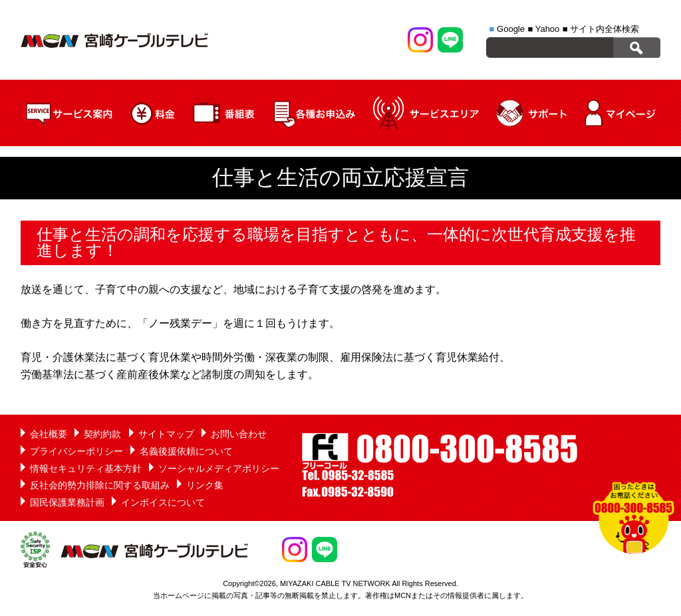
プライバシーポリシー (76, 451)
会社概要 (49, 434)
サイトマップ (166, 434)
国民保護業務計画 (67, 502)
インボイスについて (163, 502)
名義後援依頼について (186, 451)
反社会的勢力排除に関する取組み (100, 485)
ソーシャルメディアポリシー (219, 468)
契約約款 (102, 434)
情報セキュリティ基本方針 (86, 468)
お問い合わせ (239, 434)
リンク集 (205, 485)
